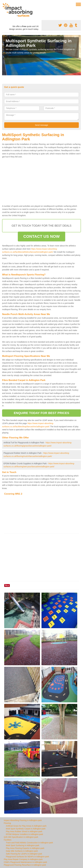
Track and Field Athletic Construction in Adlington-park (29, 843)
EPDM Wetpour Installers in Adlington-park (24, 834)
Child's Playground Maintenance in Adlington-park (25, 862)
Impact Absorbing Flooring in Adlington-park (23, 820)
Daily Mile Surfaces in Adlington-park (22, 851)
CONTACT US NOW (41, 236)
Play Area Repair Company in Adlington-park (23, 859)
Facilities (8, 840)
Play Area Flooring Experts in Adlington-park (25, 848)
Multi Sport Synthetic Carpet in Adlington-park (26, 829)
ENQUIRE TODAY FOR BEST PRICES (41, 413)
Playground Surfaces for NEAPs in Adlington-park (27, 857)
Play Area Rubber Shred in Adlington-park (24, 831)
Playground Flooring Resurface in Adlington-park (25, 865)
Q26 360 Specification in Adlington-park (21, 837)
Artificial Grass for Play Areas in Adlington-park (26, 826)
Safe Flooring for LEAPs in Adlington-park (24, 854)
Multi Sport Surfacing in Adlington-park (23, 845)
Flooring (7, 823)
